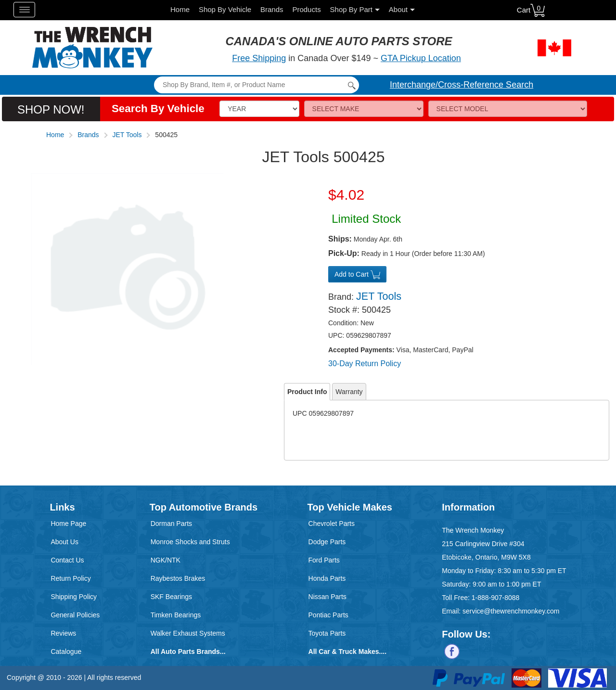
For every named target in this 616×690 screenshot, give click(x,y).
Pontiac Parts (328, 615)
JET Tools (127, 135)
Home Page (68, 524)
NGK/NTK (166, 560)
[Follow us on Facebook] (452, 651)
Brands (272, 9)
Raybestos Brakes (178, 578)
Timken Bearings (176, 615)
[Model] (508, 109)
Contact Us (67, 560)
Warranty (349, 392)
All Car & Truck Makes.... (348, 652)
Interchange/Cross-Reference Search (462, 85)
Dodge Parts (327, 542)
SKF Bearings (171, 597)
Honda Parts (327, 578)
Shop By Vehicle (225, 9)
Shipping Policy (74, 597)
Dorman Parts (171, 524)
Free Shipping (259, 58)
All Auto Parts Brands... (188, 652)
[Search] (256, 85)
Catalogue (66, 652)
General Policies (75, 615)
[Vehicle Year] (259, 109)
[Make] (364, 109)
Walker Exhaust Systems (188, 633)
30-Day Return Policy (365, 364)
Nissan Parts (327, 597)
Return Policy (71, 578)
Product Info (307, 392)
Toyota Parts (327, 633)
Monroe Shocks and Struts (190, 542)
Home (180, 9)
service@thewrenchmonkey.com (511, 611)
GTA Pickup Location (421, 58)
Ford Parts (324, 560)
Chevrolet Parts (332, 524)
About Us (64, 542)
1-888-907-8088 (496, 598)
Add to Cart (357, 275)
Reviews (63, 633)
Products (306, 9)
